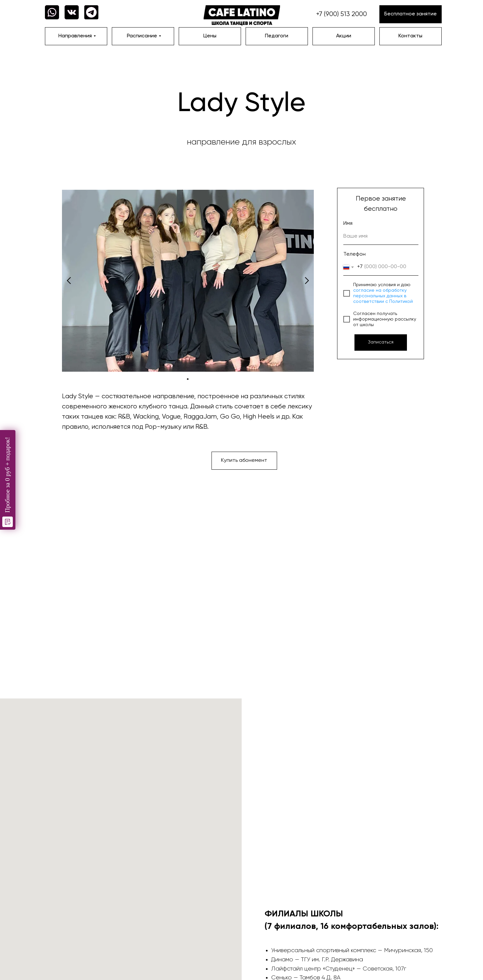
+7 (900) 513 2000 (342, 14)
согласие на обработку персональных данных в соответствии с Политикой (383, 296)
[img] (242, 16)
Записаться (381, 342)
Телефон (354, 254)
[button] (411, 14)
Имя (348, 224)
